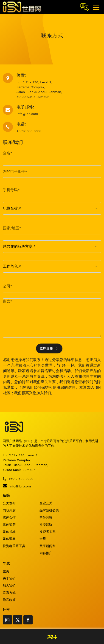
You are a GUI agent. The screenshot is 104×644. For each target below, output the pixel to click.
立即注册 (49, 348)
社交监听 (46, 525)
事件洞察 (46, 517)
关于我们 (9, 578)
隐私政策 (9, 600)
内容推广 (46, 553)
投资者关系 (48, 532)
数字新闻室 (48, 546)
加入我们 (9, 586)
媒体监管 (9, 525)
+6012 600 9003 (18, 479)
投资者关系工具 (14, 546)
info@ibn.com (17, 486)
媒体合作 (9, 517)
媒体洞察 (9, 539)
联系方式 (9, 593)
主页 (6, 571)
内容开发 (9, 510)
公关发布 (9, 503)
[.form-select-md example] (52, 208)
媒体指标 (9, 532)
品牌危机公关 (49, 510)
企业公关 (46, 503)
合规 (43, 539)
